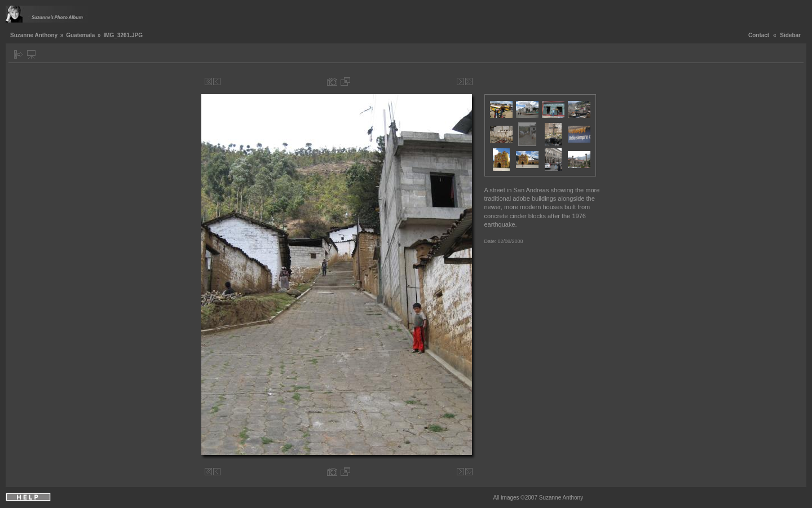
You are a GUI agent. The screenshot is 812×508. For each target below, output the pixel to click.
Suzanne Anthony (34, 35)
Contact (759, 35)
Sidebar (790, 35)
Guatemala (80, 35)
